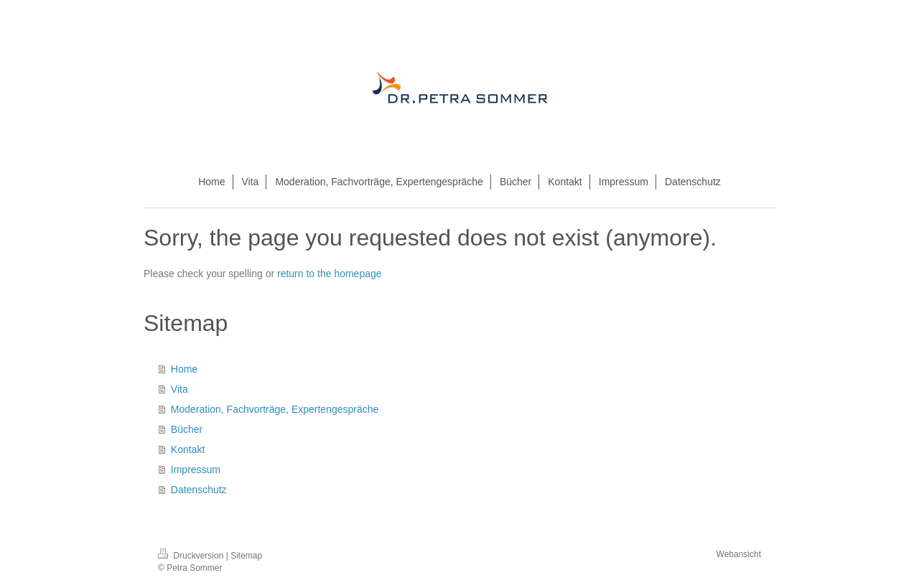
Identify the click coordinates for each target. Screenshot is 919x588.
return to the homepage (330, 274)
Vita (179, 389)
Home (184, 369)
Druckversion (192, 556)
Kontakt (188, 449)
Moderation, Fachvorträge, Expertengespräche (275, 409)
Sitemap (246, 556)
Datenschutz (199, 490)
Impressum (196, 470)
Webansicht (739, 554)
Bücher (187, 429)
